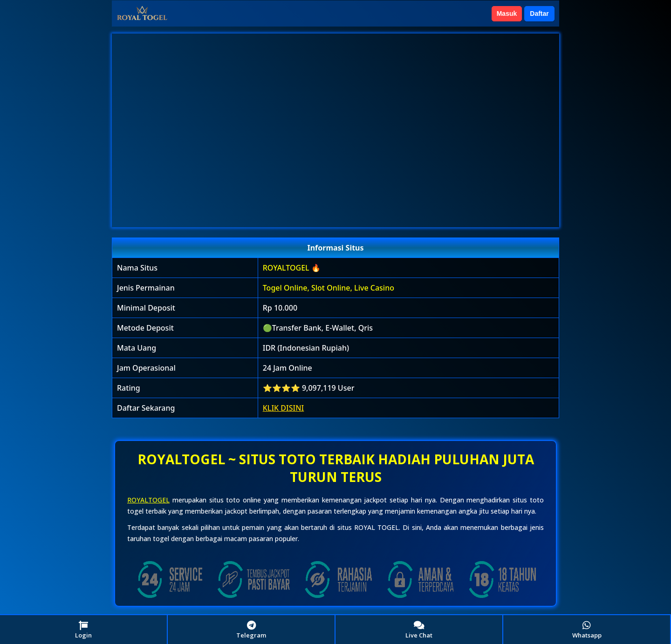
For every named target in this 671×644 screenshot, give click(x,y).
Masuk (507, 14)
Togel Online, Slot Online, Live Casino (329, 288)
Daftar (539, 14)
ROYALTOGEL (148, 500)
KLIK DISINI (284, 408)
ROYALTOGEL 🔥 (292, 268)
